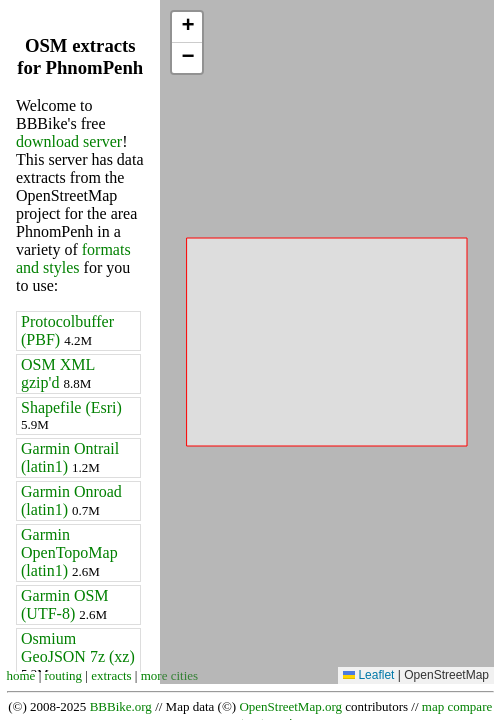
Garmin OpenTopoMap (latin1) (69, 552)
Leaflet (368, 675)
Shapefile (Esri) (71, 415)
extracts (111, 675)
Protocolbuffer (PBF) (67, 330)
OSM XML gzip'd (58, 373)
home (21, 675)
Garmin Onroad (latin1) (71, 500)
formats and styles (73, 258)
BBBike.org (121, 706)
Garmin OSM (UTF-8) (65, 604)
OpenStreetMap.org (290, 706)
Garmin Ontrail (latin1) (70, 457)
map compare (457, 706)
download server (69, 141)
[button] (187, 27)
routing (64, 675)
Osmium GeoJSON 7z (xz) (78, 655)
